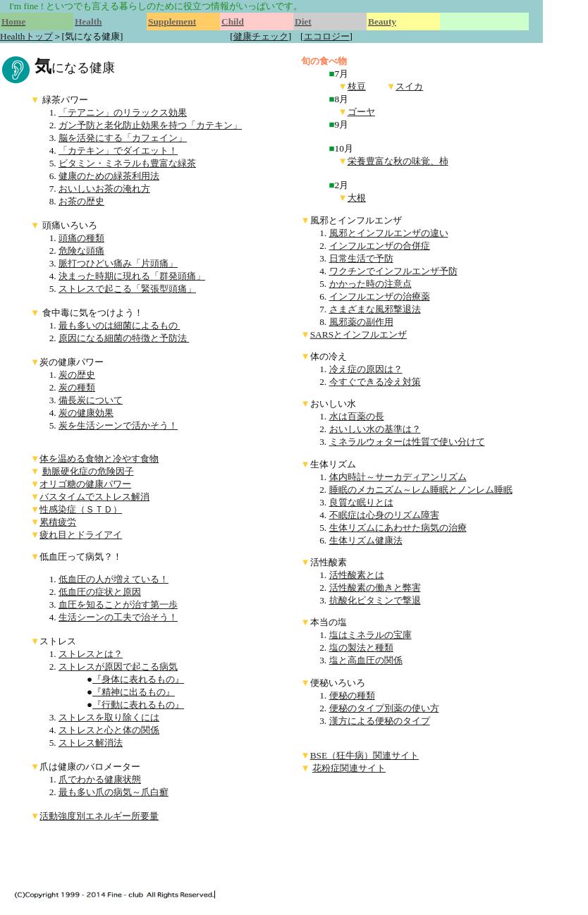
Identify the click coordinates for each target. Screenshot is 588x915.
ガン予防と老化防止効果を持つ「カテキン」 (150, 125)
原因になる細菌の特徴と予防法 (124, 338)
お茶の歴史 (81, 201)
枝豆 (357, 86)
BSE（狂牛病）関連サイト (365, 755)
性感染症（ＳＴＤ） (81, 509)
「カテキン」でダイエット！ (118, 151)
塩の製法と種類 (361, 647)
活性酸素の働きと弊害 (375, 588)
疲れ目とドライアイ (81, 535)
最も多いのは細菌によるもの (119, 325)
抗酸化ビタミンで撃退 (375, 600)
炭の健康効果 (86, 413)
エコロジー (327, 36)
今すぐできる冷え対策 (375, 382)
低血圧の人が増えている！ (114, 579)
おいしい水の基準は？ (375, 429)
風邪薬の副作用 (361, 322)
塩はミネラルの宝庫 (370, 635)
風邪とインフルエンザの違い (389, 233)
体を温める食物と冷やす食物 (99, 459)
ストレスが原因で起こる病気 (118, 667)
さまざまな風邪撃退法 (375, 309)
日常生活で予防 (361, 258)
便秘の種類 (352, 695)
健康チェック (261, 36)
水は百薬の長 (357, 416)
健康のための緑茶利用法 (109, 176)
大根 (357, 198)
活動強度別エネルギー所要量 (99, 816)
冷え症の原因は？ (366, 369)
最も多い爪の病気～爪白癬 (114, 792)
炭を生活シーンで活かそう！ (118, 425)
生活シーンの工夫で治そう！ (118, 617)
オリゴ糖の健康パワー (85, 484)
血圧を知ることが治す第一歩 (118, 604)
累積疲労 (58, 522)
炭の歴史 (77, 375)
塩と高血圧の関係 (366, 660)
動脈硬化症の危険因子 (88, 471)
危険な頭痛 (81, 251)
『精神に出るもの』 (134, 692)
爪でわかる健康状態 (100, 779)
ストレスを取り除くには (109, 717)
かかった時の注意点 (370, 284)
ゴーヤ (361, 112)
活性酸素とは (357, 575)
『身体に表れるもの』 (138, 679)
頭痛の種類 (81, 238)
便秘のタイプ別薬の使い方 (384, 708)
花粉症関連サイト (349, 768)
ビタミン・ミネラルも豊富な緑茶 (127, 163)
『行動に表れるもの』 (138, 705)
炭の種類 (77, 387)
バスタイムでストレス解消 (94, 497)
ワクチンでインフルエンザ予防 (393, 271)
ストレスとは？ (91, 654)
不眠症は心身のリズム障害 (384, 515)
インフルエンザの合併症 (380, 246)
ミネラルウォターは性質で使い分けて (407, 442)
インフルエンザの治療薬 (380, 296)
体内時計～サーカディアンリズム (398, 477)
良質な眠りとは (361, 502)
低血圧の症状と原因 (100, 592)
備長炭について (91, 400)
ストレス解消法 (91, 743)
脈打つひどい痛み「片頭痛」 (118, 263)
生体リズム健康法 (366, 540)
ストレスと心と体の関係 (109, 730)
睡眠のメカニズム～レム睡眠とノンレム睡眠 (421, 490)
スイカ (409, 86)
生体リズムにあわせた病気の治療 (398, 528)
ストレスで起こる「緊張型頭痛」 (127, 289)
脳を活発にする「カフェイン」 (123, 138)
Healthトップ (26, 36)
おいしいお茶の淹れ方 (104, 189)
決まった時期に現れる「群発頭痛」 (132, 276)
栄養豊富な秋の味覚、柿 (398, 161)
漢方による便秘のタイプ (380, 721)
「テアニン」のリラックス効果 (123, 112)
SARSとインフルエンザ (359, 334)
